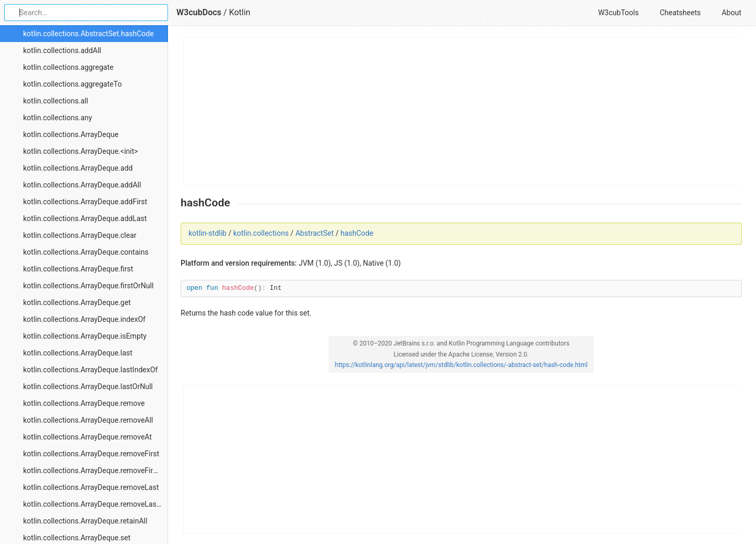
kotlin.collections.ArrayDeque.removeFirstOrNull (96, 470)
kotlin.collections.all (56, 101)
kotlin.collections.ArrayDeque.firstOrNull (88, 286)
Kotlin (240, 12)
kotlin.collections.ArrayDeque (71, 134)
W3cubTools (618, 13)
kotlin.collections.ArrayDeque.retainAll (85, 521)
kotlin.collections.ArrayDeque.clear (80, 235)
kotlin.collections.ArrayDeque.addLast (85, 218)
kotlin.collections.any (57, 118)
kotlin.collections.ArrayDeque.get (77, 302)
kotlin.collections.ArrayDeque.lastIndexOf (90, 370)
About (732, 13)
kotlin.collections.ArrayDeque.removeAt (87, 437)
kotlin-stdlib (207, 233)
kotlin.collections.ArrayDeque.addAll (82, 185)
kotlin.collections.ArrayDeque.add (78, 168)
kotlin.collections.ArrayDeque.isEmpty (85, 336)
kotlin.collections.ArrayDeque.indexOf (84, 319)
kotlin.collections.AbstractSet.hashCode (88, 34)
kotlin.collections (261, 233)
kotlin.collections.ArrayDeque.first (78, 269)
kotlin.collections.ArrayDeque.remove (84, 403)
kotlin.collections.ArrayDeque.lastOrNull (88, 386)
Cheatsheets (680, 13)
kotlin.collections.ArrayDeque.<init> (81, 151)
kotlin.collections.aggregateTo (72, 84)
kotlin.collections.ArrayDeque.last (78, 353)
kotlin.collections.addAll (62, 50)
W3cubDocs (199, 12)
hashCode (357, 233)
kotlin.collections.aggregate (68, 67)
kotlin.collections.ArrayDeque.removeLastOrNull (96, 504)
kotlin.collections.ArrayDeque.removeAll (88, 420)
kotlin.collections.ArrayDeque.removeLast (91, 487)
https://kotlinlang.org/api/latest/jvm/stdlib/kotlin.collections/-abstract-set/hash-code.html (461, 365)
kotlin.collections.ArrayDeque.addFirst (85, 202)
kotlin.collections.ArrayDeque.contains (86, 252)
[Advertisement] (462, 111)
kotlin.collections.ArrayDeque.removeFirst (91, 454)
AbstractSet (315, 233)
